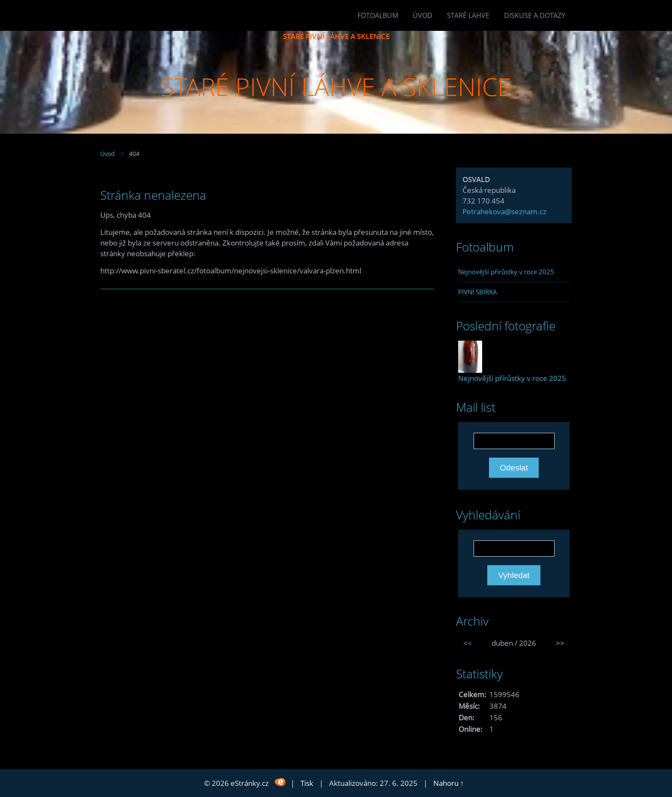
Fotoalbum (378, 15)
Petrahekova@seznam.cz (504, 211)
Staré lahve (468, 15)
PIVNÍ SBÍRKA (478, 292)
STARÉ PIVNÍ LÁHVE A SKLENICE (336, 36)
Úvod (423, 15)
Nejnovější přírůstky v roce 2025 (506, 272)
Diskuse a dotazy (535, 15)
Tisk (307, 783)
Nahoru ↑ (449, 783)
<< (468, 643)
